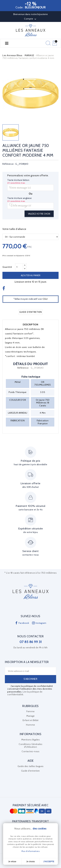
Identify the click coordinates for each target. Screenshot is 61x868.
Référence (23, 368)
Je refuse (12, 862)
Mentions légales (30, 740)
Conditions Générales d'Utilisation (30, 746)
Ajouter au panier (31, 275)
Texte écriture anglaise (20, 198)
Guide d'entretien (31, 312)
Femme (30, 711)
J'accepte (49, 862)
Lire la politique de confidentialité (25, 693)
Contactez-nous (30, 751)
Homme (30, 725)
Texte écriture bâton (18, 180)
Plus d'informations (31, 851)
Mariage (30, 716)
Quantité (7, 267)
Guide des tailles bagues (31, 766)
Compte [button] (30, 19)
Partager (4, 289)
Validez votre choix (39, 214)
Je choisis (30, 862)
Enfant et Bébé (31, 720)
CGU (45, 299)
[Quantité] (19, 267)
